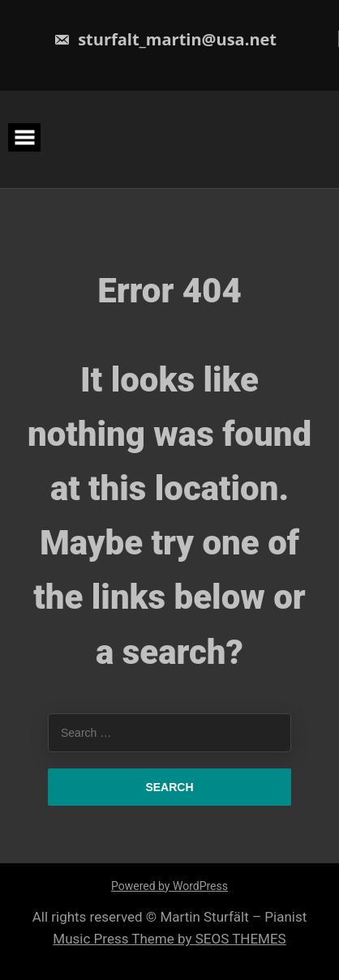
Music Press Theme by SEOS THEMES (169, 939)
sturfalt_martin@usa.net (165, 39)
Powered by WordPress (169, 886)
